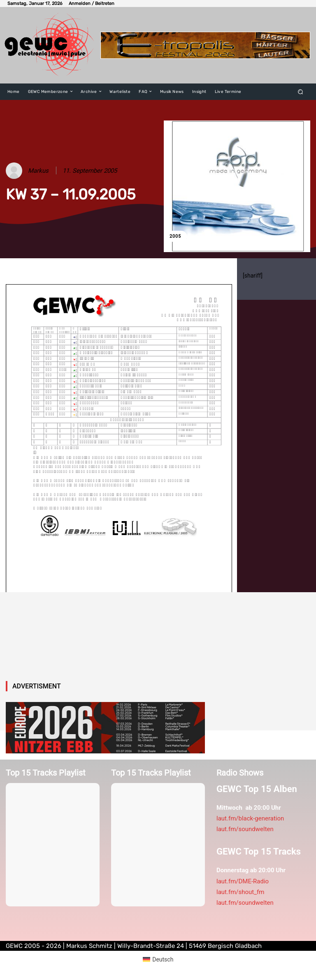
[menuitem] (158, 959)
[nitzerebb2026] (105, 728)
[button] (301, 92)
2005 (175, 236)
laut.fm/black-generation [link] (250, 818)
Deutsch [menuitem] (163, 959)
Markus (38, 171)
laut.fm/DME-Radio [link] (243, 881)
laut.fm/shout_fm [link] (240, 892)
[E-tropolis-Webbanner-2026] (205, 45)
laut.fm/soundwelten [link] (245, 829)
